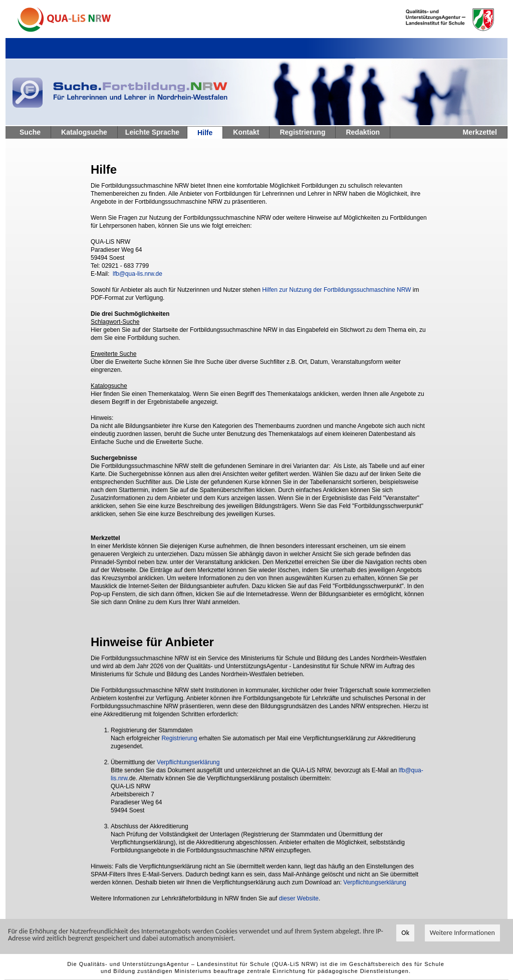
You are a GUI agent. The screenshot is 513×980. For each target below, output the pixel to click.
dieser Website (299, 898)
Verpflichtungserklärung (188, 762)
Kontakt (246, 132)
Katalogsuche (84, 132)
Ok (405, 933)
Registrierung (302, 132)
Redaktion (363, 132)
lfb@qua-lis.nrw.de (138, 274)
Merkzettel (480, 132)
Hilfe (205, 133)
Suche (30, 132)
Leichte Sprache (152, 132)
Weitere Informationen (462, 933)
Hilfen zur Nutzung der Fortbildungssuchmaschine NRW (336, 290)
